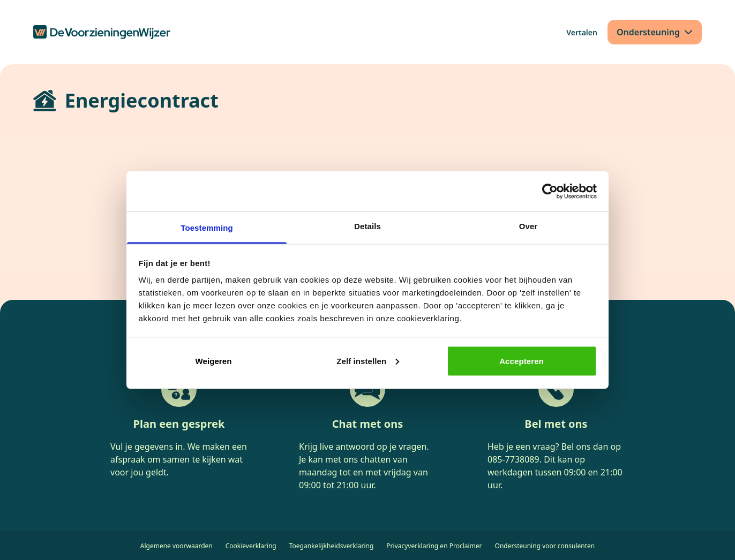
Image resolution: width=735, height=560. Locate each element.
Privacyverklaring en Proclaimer (434, 546)
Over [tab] (528, 226)
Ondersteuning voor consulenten (545, 546)
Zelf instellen (368, 361)
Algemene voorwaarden (177, 546)
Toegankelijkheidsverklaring (332, 546)
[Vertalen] (582, 32)
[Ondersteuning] (655, 32)
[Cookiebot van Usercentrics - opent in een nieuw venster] (550, 191)
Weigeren (213, 361)
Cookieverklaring (251, 546)
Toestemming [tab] (207, 228)
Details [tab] (367, 226)
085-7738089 (513, 459)
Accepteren (522, 361)
